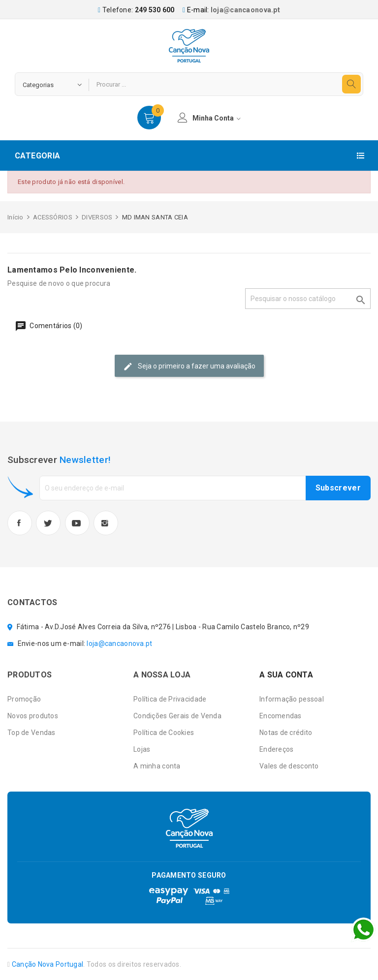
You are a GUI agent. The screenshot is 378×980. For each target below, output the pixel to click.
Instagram (106, 523)
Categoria (38, 156)
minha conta (209, 118)
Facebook (20, 523)
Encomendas (281, 716)
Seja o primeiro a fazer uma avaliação (189, 367)
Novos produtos (33, 716)
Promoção (24, 699)
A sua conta (286, 675)
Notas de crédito (286, 733)
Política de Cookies (164, 733)
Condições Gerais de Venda (177, 716)
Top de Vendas (31, 733)
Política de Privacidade (170, 699)
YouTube (77, 523)
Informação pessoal (292, 699)
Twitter (48, 523)
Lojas (142, 749)
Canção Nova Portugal (48, 964)
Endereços (277, 749)
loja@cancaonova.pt (245, 10)
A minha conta (157, 766)
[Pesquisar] (308, 299)
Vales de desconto (289, 766)
